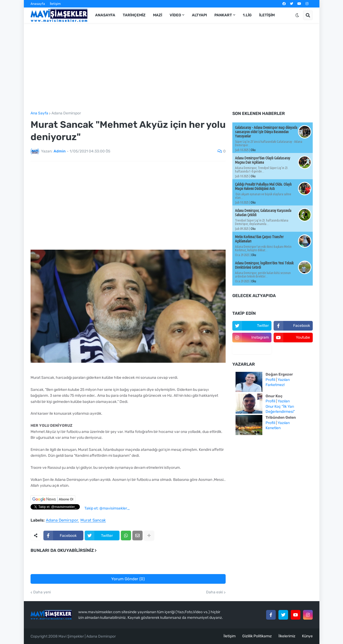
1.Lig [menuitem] (247, 15)
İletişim (55, 4)
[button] (297, 15)
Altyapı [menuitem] (199, 15)
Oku (253, 150)
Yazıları (284, 380)
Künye (307, 636)
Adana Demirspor (66, 113)
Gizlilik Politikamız (257, 636)
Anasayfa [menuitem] (105, 15)
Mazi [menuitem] (158, 15)
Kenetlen (273, 428)
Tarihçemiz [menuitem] (134, 15)
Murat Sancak (93, 521)
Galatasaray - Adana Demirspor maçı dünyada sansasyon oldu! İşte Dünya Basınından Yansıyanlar (266, 132)
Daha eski (215, 592)
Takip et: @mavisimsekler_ (107, 508)
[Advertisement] (172, 67)
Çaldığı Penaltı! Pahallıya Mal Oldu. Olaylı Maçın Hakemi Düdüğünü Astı (263, 186)
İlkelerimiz (287, 636)
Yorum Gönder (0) (128, 579)
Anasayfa (38, 4)
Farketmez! (275, 385)
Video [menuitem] (175, 15)
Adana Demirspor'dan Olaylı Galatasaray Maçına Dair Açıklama (263, 160)
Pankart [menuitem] (223, 15)
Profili (270, 380)
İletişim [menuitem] (267, 15)
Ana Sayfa (39, 113)
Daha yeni (42, 592)
